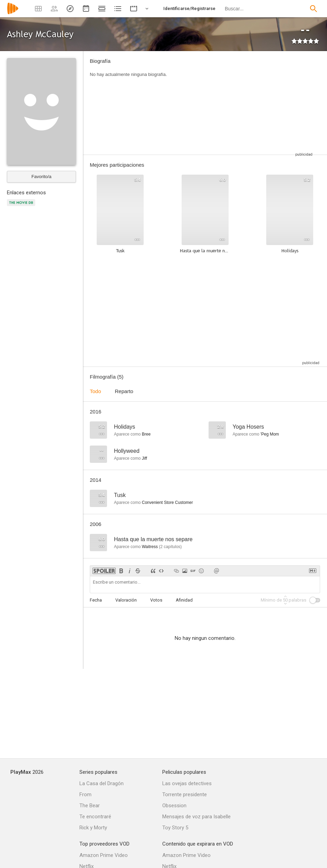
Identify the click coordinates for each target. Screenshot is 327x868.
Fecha (96, 600)
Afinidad (184, 600)
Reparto (124, 391)
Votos (156, 600)
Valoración (126, 600)
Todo (95, 391)
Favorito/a (41, 177)
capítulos (170, 547)
